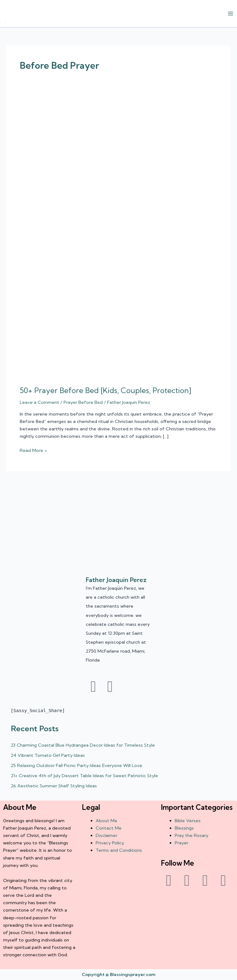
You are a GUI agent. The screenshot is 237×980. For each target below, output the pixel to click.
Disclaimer (106, 835)
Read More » (33, 450)
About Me (106, 821)
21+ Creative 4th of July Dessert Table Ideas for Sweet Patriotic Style (84, 776)
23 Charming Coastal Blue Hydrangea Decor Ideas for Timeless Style (83, 745)
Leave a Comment (39, 402)
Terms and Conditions (119, 850)
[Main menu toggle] (231, 14)
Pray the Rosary (191, 835)
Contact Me (109, 828)
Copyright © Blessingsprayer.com (119, 974)
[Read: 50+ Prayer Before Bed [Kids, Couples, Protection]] (118, 239)
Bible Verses (188, 821)
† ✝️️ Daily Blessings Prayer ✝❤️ (3, 22)
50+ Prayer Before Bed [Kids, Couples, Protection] (106, 390)
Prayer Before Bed (83, 402)
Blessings (184, 828)
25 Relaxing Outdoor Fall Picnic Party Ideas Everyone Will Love (77, 765)
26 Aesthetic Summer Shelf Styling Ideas (54, 786)
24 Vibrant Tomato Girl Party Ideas (48, 755)
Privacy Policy (110, 843)
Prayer (181, 843)
